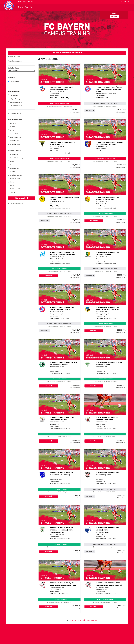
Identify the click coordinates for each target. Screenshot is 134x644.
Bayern (11, 161)
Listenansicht (13, 85)
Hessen (11, 165)
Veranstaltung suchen (21, 62)
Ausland (11, 172)
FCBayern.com (23, 2)
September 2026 (14, 137)
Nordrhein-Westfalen (15, 175)
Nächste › (86, 620)
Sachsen (12, 185)
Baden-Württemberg (15, 158)
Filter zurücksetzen (17, 204)
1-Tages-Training (14, 99)
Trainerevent (13, 95)
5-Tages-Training (15, 106)
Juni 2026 (12, 127)
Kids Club (31, 2)
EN (125, 2)
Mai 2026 (12, 123)
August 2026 (13, 134)
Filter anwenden (21, 198)
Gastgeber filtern (21, 69)
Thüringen (12, 192)
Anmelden (114, 17)
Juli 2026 (12, 130)
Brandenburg (13, 154)
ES (128, 2)
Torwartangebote (14, 113)
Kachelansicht (13, 81)
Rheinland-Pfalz (14, 178)
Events (21, 7)
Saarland (12, 182)
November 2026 (14, 144)
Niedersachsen (14, 168)
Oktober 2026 (13, 141)
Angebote (28, 7)
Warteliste (90, 110)
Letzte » (94, 620)
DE (121, 2)
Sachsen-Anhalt (14, 189)
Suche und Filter (15, 57)
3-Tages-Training (15, 102)
